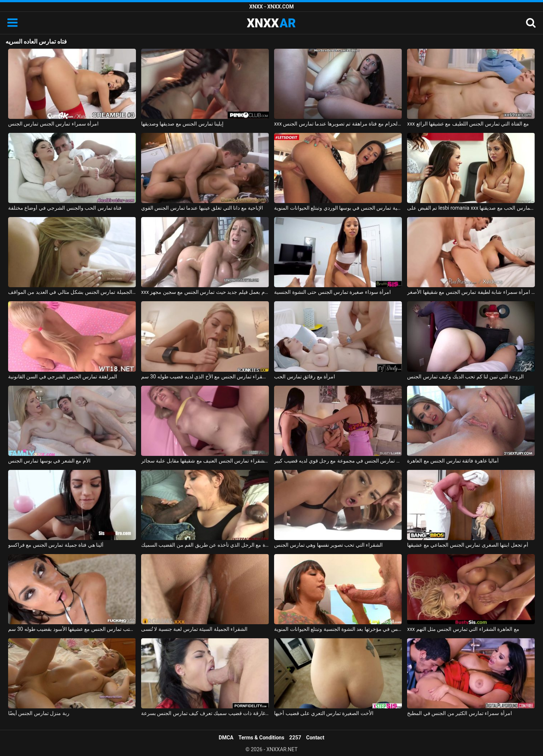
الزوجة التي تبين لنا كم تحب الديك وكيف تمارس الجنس (465, 377)
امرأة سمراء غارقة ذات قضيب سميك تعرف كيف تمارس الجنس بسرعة (205, 713)
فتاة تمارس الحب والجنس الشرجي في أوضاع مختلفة (65, 208)
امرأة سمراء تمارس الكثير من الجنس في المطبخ (459, 713)
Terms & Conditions (262, 738)
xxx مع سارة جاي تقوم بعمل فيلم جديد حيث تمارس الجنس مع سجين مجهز (205, 292)
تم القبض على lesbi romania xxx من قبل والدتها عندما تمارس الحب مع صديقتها (471, 208)
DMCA (226, 738)
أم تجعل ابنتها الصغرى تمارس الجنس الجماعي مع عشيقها (468, 545)
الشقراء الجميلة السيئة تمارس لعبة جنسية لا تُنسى (194, 629)
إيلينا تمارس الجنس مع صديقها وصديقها (182, 124)
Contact (315, 738)
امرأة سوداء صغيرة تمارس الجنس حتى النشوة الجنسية (332, 292)
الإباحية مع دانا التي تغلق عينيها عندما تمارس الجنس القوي (202, 208)
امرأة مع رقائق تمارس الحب (305, 377)
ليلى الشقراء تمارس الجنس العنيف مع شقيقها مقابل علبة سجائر (205, 461)
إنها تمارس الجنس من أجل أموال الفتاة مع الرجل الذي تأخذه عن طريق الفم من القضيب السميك (205, 545)
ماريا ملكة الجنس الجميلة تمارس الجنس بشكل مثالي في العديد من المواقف (72, 292)
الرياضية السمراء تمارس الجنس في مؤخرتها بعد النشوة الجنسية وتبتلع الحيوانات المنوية (338, 629)
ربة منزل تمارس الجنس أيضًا (39, 713)
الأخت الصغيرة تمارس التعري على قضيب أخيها (324, 713)
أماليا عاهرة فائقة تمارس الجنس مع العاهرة (453, 461)
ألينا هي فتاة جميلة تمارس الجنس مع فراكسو (56, 545)
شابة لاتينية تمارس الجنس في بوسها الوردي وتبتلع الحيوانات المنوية (338, 208)
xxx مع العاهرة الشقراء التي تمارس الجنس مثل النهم (463, 629)
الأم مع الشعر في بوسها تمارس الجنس (49, 461)
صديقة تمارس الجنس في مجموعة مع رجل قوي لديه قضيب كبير (338, 461)
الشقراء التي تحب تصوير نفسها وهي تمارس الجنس (328, 545)
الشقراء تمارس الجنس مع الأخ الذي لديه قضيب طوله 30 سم (205, 377)
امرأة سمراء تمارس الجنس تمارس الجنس (53, 124)
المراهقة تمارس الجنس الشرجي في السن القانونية (63, 377)
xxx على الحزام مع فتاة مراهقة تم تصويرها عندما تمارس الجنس (338, 124)
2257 (295, 738)
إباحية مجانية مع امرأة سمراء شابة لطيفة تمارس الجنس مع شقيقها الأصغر (471, 292)
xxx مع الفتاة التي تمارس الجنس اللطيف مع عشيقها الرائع (468, 124)
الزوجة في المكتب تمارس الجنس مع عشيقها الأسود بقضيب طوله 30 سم (72, 629)
